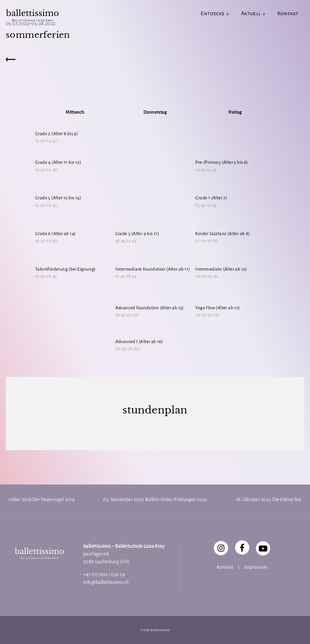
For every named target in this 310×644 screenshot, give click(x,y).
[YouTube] (263, 548)
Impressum (256, 567)
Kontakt (225, 567)
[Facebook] (242, 548)
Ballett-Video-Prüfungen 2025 (176, 500)
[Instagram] (221, 548)
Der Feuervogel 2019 (54, 500)
